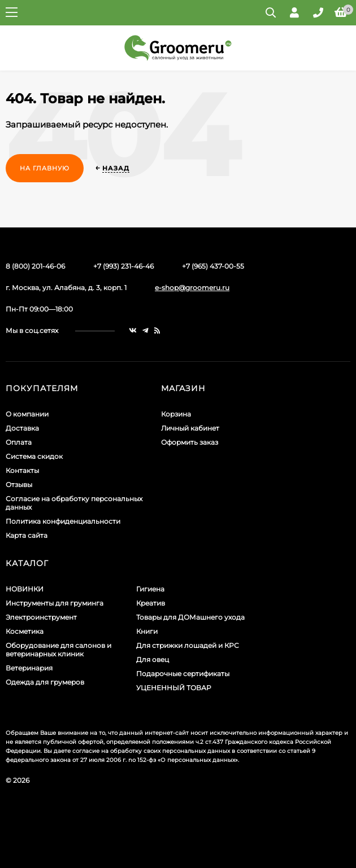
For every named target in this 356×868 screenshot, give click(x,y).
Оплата (19, 442)
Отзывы (19, 485)
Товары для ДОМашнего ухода (190, 617)
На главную (45, 168)
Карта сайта (27, 535)
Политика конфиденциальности (63, 521)
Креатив (151, 603)
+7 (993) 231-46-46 (123, 266)
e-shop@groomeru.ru (192, 288)
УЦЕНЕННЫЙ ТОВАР (174, 688)
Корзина (176, 414)
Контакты (22, 470)
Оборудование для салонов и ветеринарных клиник (58, 650)
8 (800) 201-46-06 (35, 266)
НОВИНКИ (25, 589)
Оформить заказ (190, 442)
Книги (147, 631)
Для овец (153, 659)
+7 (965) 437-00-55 (213, 266)
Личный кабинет (190, 428)
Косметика (25, 631)
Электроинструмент (41, 617)
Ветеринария (29, 668)
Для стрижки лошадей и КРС (188, 645)
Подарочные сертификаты (183, 674)
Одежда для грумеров (45, 682)
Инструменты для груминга (55, 603)
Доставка (22, 428)
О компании (27, 414)
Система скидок (34, 456)
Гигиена (150, 589)
